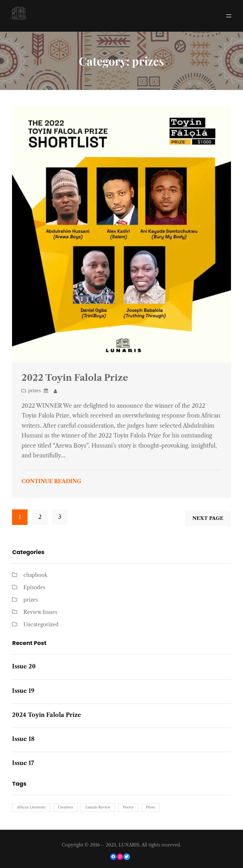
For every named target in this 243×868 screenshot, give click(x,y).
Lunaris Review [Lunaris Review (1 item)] (98, 807)
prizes (34, 391)
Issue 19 (23, 691)
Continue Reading (51, 481)
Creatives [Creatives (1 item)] (65, 807)
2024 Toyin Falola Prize (47, 715)
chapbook (35, 575)
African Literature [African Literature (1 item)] (31, 807)
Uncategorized (41, 624)
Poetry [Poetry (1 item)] (128, 807)
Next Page (208, 518)
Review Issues (40, 612)
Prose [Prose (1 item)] (150, 807)
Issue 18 (23, 739)
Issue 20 (24, 667)
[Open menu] (229, 16)
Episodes (34, 587)
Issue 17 (23, 763)
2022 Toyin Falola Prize (75, 378)
